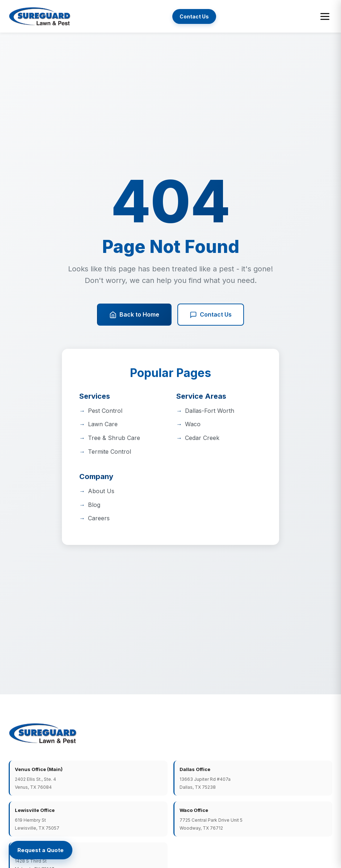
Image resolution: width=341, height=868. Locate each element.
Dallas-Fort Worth (210, 411)
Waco (193, 424)
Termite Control (110, 452)
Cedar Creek (202, 438)
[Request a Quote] (41, 850)
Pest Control (105, 411)
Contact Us (194, 16)
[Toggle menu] (325, 16)
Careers (99, 518)
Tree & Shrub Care (114, 438)
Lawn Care (103, 424)
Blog (94, 505)
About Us (101, 491)
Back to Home (134, 315)
